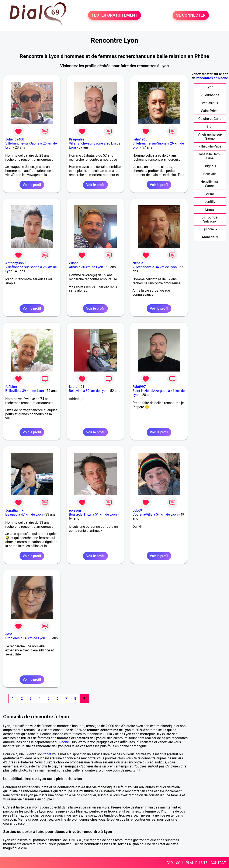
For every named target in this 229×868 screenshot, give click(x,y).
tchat (47, 754)
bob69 (137, 510)
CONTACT (218, 863)
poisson (75, 510)
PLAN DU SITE (197, 863)
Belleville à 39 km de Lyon (25, 391)
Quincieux (210, 229)
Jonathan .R (14, 510)
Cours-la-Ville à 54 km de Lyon (155, 514)
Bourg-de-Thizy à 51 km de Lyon (93, 514)
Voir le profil (32, 185)
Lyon (210, 87)
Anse (210, 194)
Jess (9, 634)
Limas (210, 209)
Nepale (138, 263)
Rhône (64, 742)
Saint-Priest (210, 111)
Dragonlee (77, 139)
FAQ (170, 863)
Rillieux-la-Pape (210, 146)
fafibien (11, 387)
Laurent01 (77, 387)
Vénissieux (210, 103)
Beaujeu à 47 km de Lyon (24, 514)
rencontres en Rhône (212, 78)
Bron (210, 127)
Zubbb (74, 263)
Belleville (210, 174)
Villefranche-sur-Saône (210, 136)
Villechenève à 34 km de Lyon (155, 267)
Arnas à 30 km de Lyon (86, 267)
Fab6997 (139, 387)
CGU (179, 863)
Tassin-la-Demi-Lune (210, 156)
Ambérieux (210, 237)
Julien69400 (15, 139)
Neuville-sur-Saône (210, 184)
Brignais (210, 166)
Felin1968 (140, 139)
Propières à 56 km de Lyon (25, 638)
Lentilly (210, 202)
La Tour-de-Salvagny (210, 219)
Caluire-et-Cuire (210, 119)
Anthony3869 (15, 263)
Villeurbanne (210, 95)
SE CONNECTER (191, 15)
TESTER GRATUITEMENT (114, 15)
